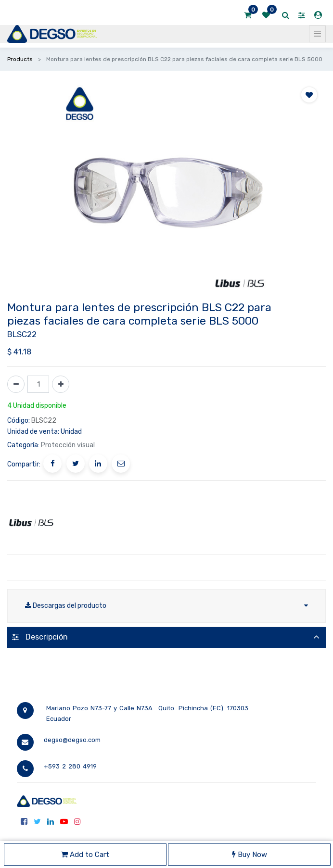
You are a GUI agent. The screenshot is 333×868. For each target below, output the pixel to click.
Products (20, 59)
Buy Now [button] (250, 855)
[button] (309, 95)
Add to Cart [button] (85, 855)
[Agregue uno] (61, 384)
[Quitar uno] (16, 384)
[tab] (166, 637)
